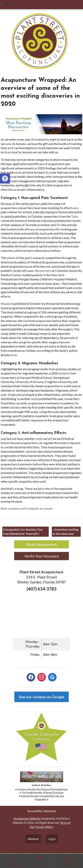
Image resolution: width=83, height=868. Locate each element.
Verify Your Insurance (42, 556)
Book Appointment (42, 544)
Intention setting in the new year (66, 531)
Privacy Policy (44, 827)
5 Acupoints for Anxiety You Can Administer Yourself (23, 531)
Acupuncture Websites (27, 818)
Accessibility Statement (42, 811)
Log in (52, 839)
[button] (5, 179)
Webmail (33, 839)
